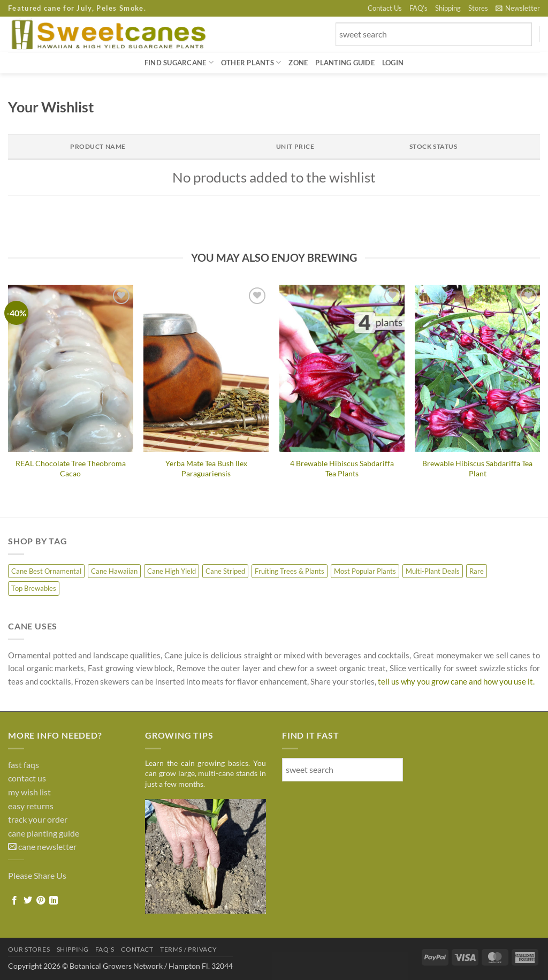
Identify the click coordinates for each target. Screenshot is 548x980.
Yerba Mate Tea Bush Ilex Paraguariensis (206, 468)
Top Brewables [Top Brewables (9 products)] (34, 588)
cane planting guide (44, 833)
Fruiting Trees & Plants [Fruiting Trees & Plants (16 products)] (290, 571)
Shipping (448, 8)
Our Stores (29, 949)
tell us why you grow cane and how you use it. (456, 681)
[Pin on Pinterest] (41, 901)
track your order (38, 819)
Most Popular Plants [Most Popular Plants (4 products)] (365, 571)
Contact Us (385, 8)
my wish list (29, 792)
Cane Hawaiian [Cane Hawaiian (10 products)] (114, 571)
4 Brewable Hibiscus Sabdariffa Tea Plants (342, 468)
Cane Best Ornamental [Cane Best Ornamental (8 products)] (46, 571)
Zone (298, 63)
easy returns (31, 806)
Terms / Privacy (188, 949)
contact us (27, 778)
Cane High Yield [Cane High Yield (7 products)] (172, 571)
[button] (518, 8)
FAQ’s (418, 8)
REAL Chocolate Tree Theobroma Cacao (71, 468)
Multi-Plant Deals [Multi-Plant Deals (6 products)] (433, 571)
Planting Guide (345, 63)
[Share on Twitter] (28, 901)
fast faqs (24, 765)
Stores (478, 8)
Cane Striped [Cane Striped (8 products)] (225, 571)
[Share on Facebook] (14, 901)
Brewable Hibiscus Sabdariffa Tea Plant (477, 468)
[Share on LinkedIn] (54, 901)
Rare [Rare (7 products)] (477, 571)
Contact (137, 949)
